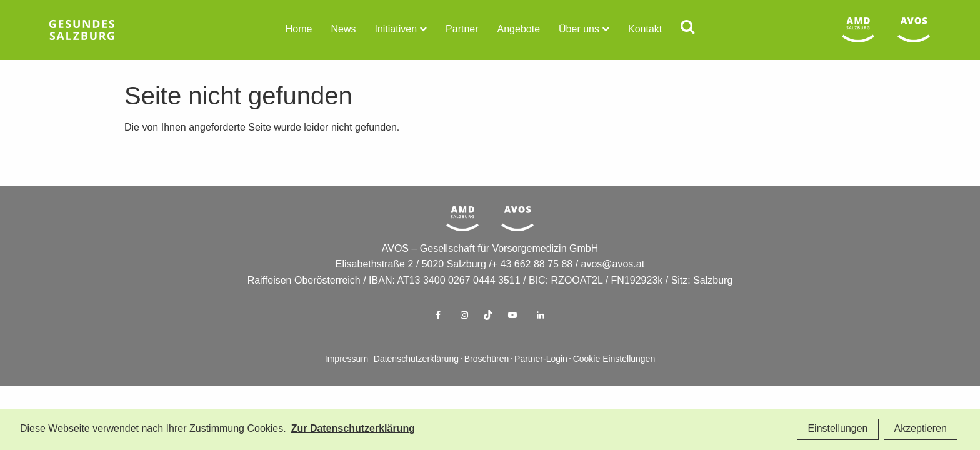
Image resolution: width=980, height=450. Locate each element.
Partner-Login (541, 380)
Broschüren (487, 380)
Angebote (519, 30)
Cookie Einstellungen (614, 380)
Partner (462, 30)
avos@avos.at (613, 285)
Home (299, 30)
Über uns (579, 30)
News (343, 30)
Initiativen (396, 30)
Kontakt (645, 30)
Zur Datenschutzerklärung (353, 429)
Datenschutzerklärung (416, 380)
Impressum (347, 380)
